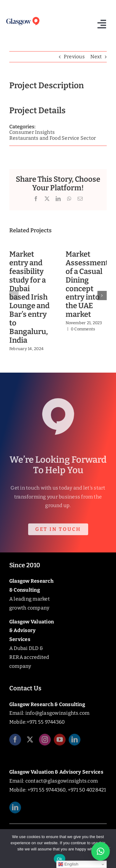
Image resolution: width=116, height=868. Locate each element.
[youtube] (60, 742)
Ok (60, 859)
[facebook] (15, 742)
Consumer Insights (32, 132)
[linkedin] (75, 742)
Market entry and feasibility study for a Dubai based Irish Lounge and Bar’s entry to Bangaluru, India (29, 297)
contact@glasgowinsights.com (62, 781)
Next (96, 57)
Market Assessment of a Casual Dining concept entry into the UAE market (87, 284)
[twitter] (30, 742)
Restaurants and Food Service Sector (53, 138)
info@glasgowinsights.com (58, 713)
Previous (74, 57)
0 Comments (83, 329)
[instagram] (45, 742)
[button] (14, 296)
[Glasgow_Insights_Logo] (23, 18)
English (68, 864)
